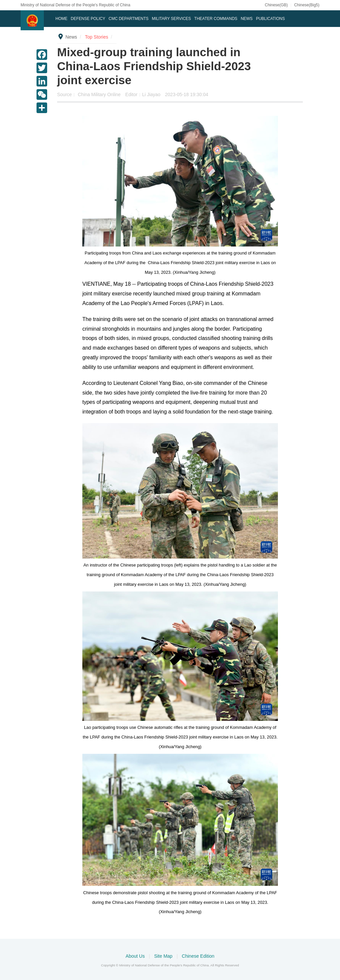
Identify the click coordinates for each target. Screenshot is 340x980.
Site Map (164, 956)
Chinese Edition (198, 956)
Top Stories (97, 37)
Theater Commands (216, 19)
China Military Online (100, 94)
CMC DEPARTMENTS (128, 19)
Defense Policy (88, 19)
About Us (136, 956)
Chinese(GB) (276, 5)
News (247, 19)
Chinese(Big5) (307, 5)
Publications (270, 19)
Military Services (171, 19)
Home (61, 19)
